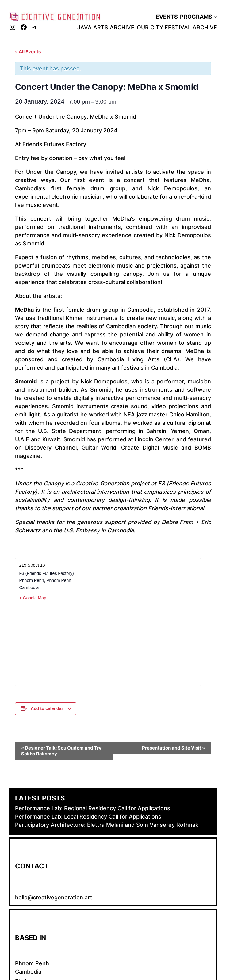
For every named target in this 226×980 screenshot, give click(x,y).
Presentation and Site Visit (173, 748)
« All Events (28, 52)
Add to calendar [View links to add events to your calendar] (47, 708)
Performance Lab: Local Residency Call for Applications (88, 817)
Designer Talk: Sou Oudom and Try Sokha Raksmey (61, 751)
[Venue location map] (108, 643)
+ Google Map (33, 598)
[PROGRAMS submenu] (215, 17)
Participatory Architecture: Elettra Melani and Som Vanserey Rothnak (107, 825)
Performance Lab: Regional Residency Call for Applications (93, 808)
